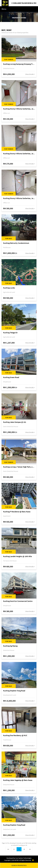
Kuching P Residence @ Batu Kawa (17, 512)
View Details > (30, 74)
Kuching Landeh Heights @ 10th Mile (17, 556)
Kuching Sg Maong (10, 646)
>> (30, 849)
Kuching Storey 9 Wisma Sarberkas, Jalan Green (19, 109)
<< (8, 849)
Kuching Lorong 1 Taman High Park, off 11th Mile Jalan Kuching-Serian (19, 467)
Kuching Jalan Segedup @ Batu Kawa (18, 780)
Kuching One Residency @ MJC (15, 736)
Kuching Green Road (11, 377)
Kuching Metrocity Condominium (16, 243)
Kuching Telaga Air (10, 333)
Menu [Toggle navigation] (4, 9)
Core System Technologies (23, 858)
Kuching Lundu (9, 288)
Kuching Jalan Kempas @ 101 (15, 422)
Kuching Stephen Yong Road (14, 691)
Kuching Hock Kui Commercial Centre (18, 601)
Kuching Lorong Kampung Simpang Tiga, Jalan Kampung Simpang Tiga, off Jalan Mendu (19, 64)
